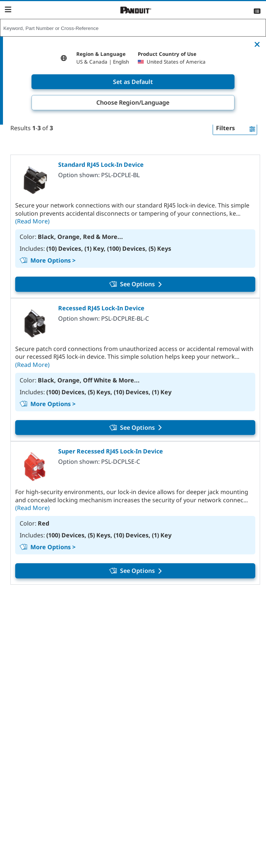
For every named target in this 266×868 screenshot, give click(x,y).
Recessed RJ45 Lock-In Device (101, 308)
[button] (235, 128)
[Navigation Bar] (8, 10)
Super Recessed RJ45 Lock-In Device (111, 451)
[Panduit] (136, 10)
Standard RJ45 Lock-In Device (101, 165)
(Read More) (32, 221)
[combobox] (133, 28)
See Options (135, 284)
